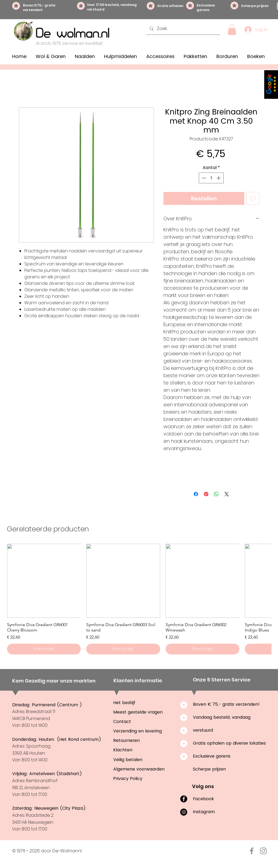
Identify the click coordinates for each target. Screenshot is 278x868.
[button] (232, 30)
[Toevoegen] (253, 198)
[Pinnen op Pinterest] (206, 494)
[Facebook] (184, 799)
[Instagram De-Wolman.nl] (263, 851)
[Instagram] (184, 812)
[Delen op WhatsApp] (216, 494)
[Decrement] (203, 178)
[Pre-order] (44, 649)
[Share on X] (227, 494)
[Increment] (219, 178)
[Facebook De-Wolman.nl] (252, 851)
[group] (139, 599)
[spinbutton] (211, 178)
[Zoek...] (183, 29)
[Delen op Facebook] (196, 494)
